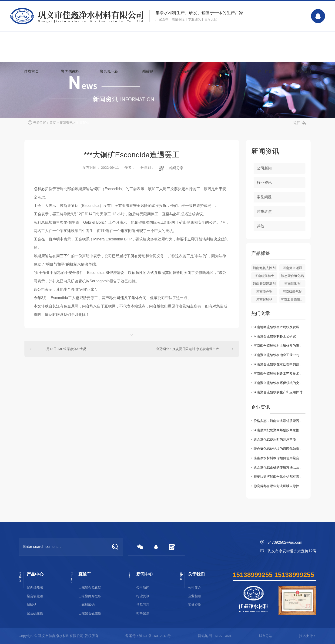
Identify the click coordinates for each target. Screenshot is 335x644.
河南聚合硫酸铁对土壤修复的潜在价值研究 (280, 346)
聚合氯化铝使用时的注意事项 (275, 439)
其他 (261, 226)
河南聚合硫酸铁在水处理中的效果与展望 (280, 364)
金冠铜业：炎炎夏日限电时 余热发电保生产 (188, 349)
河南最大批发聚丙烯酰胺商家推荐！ (280, 430)
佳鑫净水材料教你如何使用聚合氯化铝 (280, 458)
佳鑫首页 (31, 71)
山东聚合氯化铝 (90, 588)
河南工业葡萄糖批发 (293, 300)
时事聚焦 (83, 123)
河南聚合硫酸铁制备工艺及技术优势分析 (280, 374)
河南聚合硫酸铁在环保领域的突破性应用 (280, 383)
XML (229, 636)
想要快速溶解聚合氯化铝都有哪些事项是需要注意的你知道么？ (280, 477)
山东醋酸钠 (87, 605)
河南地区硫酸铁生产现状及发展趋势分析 (280, 327)
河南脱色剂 (264, 292)
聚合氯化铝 (109, 71)
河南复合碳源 (292, 268)
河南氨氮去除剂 (264, 268)
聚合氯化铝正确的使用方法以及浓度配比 (280, 467)
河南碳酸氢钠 (292, 292)
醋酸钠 (148, 71)
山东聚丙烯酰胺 (90, 596)
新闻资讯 (226, 71)
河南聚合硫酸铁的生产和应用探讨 (278, 392)
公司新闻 (264, 168)
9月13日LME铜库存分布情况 (65, 349)
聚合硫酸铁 (35, 613)
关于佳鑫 (265, 71)
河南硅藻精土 (264, 276)
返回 (300, 123)
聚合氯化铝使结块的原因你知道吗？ (280, 449)
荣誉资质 (194, 605)
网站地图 (205, 636)
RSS (218, 636)
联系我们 (304, 71)
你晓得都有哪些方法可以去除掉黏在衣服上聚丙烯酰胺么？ (280, 486)
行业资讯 (264, 183)
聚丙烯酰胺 (70, 71)
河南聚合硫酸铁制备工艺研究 (275, 336)
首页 (53, 123)
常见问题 (264, 197)
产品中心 (187, 71)
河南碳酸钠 (264, 300)
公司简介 (194, 588)
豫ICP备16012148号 (155, 636)
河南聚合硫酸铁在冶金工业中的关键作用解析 (280, 355)
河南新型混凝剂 (264, 284)
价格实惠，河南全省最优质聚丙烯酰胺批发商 (280, 421)
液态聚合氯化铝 (292, 276)
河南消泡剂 (292, 284)
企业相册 (194, 596)
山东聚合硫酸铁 (90, 613)
